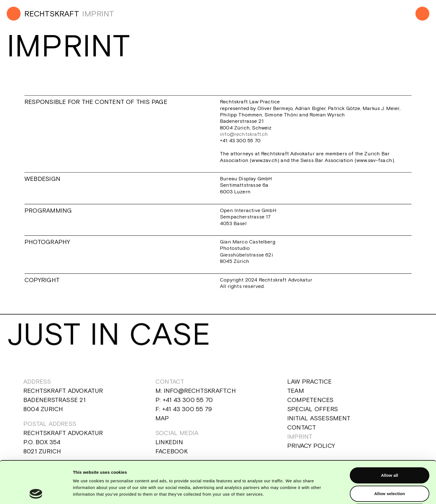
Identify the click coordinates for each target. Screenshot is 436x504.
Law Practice (310, 387)
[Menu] (422, 14)
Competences (310, 405)
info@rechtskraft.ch (245, 134)
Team (296, 396)
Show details (292, 493)
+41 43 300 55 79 (187, 414)
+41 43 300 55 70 (188, 405)
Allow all (390, 436)
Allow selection (390, 454)
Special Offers (313, 414)
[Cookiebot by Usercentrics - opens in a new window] (36, 493)
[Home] (43, 14)
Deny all (390, 472)
